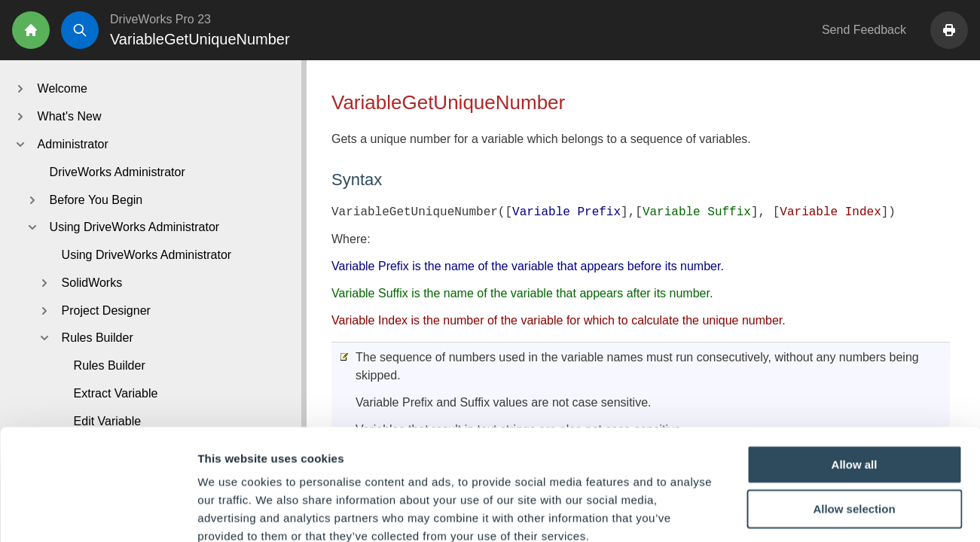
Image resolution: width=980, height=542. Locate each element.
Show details (791, 512)
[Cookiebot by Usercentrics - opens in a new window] (98, 513)
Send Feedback (864, 30)
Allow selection (854, 425)
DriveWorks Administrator (118, 172)
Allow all (855, 380)
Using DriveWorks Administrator (147, 255)
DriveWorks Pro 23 (160, 19)
